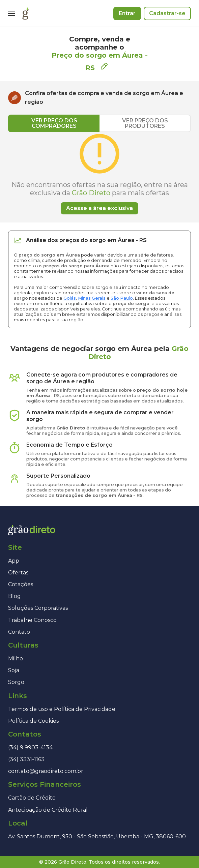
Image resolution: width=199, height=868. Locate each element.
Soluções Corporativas (38, 608)
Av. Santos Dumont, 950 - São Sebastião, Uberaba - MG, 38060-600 (97, 836)
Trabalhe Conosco (32, 620)
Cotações (21, 584)
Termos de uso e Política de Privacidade (62, 709)
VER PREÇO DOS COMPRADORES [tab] (54, 123)
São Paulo (122, 298)
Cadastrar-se (167, 13)
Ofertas (18, 573)
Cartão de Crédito (32, 798)
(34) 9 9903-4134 (30, 747)
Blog (15, 596)
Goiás (70, 298)
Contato (19, 632)
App (14, 561)
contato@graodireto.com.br (46, 771)
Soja (14, 670)
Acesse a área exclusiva (99, 208)
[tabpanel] (99, 173)
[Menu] (11, 13)
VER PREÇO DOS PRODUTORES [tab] (145, 123)
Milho (16, 659)
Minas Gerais (92, 298)
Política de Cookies (33, 721)
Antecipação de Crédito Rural (48, 810)
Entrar (127, 13)
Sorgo (16, 682)
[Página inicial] (25, 13)
